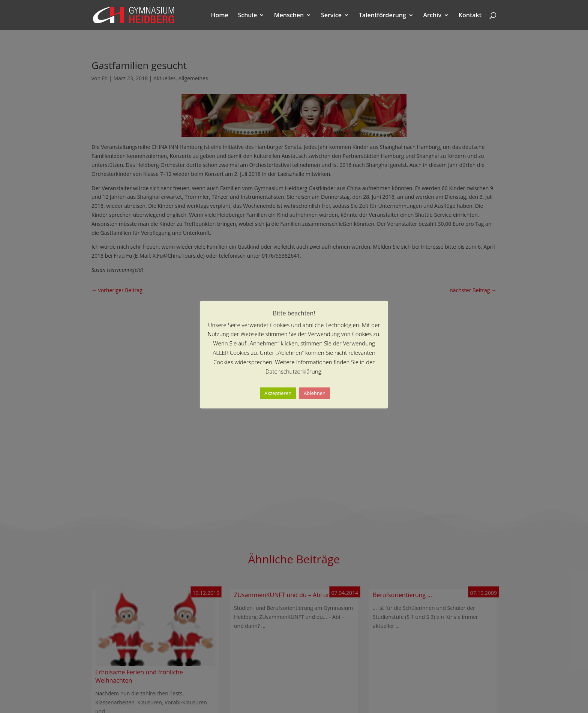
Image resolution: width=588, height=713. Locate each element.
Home (220, 16)
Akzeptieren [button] (278, 393)
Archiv (433, 16)
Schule (247, 16)
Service (331, 16)
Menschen (289, 16)
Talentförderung (382, 16)
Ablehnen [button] (315, 393)
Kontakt (470, 16)
